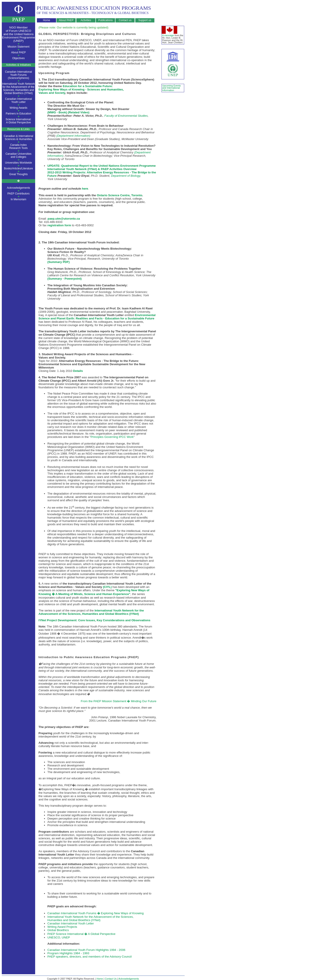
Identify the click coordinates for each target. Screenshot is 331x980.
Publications (106, 20)
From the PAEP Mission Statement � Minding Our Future (119, 701)
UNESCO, (54, 937)
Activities (86, 20)
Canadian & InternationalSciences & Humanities (18, 138)
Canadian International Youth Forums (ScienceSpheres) (19, 75)
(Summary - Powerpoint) (65, 279)
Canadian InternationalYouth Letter (19, 100)
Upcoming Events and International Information (172, 88)
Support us (145, 20)
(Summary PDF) (59, 262)
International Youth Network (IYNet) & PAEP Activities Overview (92, 169)
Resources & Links (18, 129)
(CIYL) (107, 587)
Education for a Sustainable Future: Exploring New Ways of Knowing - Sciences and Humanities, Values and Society (81, 89)
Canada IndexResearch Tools (19, 146)
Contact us (125, 20)
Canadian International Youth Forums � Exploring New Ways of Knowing (96, 913)
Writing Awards (18, 108)
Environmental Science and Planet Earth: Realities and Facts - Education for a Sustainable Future (97, 317)
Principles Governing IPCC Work (112, 437)
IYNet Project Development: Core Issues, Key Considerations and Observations (94, 620)
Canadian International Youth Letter (71, 923)
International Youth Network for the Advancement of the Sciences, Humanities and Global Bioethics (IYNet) (19, 88)
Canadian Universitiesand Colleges (19, 155)
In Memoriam (18, 199)
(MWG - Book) (57, 112)
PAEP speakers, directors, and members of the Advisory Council (90, 957)
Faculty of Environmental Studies (126, 116)
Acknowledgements (18, 188)
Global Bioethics (58, 930)
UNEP (66, 937)
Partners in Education (19, 114)
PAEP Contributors (18, 194)
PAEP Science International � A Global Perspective (81, 934)
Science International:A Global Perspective (18, 121)
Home (46, 20)
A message (168, 35)
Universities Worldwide (18, 163)
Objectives (18, 58)
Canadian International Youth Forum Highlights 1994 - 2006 (86, 950)
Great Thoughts (18, 174)
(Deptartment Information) (73, 136)
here (85, 189)
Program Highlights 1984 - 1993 (68, 953)
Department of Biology (126, 176)
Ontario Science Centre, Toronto (119, 195)
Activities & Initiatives (18, 65)
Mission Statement (19, 47)
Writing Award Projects (62, 927)
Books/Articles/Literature (18, 168)
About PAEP (66, 20)
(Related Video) (79, 112)
